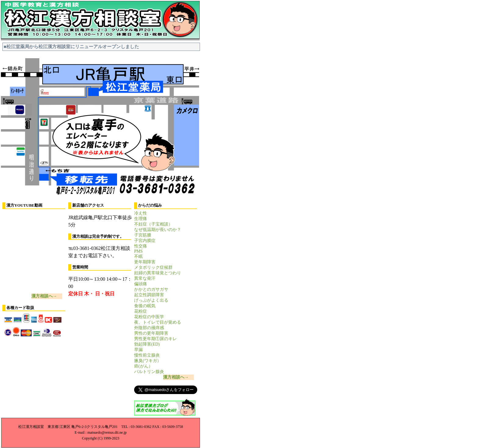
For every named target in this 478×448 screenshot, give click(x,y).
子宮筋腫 (143, 235)
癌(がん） (143, 366)
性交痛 (141, 246)
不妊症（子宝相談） (153, 224)
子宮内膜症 (145, 241)
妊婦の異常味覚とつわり (158, 273)
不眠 (138, 256)
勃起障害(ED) (147, 344)
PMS (138, 251)
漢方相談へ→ (44, 296)
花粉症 (141, 311)
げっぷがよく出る (151, 300)
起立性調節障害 (149, 295)
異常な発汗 (145, 278)
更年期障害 (145, 262)
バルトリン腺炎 (149, 372)
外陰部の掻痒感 (149, 328)
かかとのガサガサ (151, 289)
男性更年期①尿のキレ (155, 339)
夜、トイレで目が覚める (158, 322)
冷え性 (141, 213)
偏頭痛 (141, 284)
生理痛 (141, 219)
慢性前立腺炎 (147, 355)
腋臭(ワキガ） (148, 361)
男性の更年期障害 (151, 333)
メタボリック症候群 (153, 267)
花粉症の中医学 (149, 317)
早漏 (138, 350)
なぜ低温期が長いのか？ (158, 230)
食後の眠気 (145, 306)
